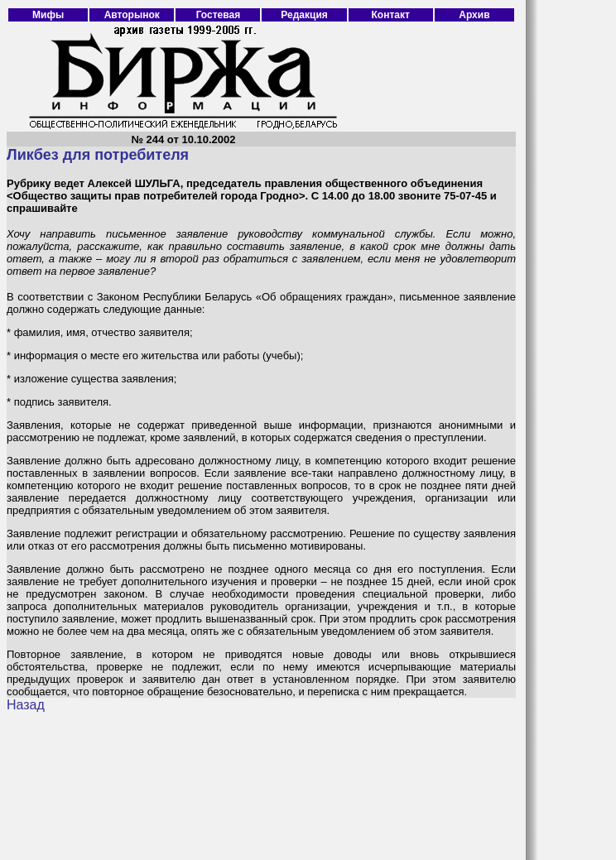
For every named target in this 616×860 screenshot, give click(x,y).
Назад (26, 705)
